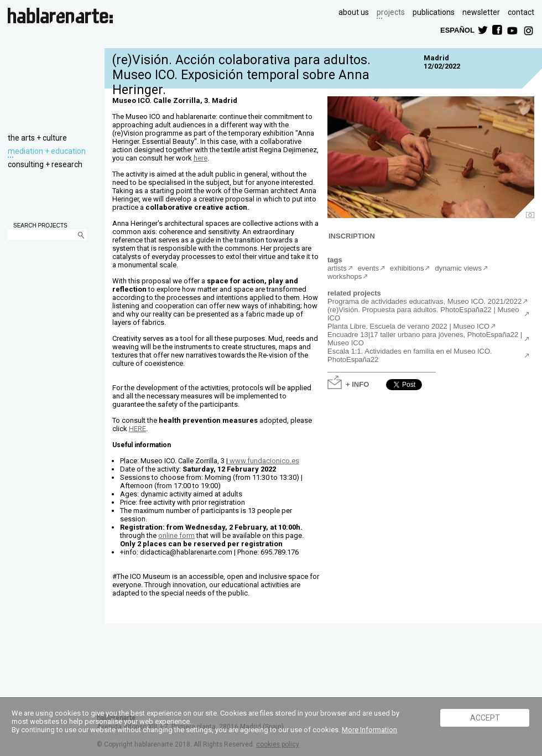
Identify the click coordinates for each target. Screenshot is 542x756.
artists (337, 268)
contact (521, 12)
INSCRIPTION (352, 235)
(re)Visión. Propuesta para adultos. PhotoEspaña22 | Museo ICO (423, 314)
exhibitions (407, 268)
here (200, 158)
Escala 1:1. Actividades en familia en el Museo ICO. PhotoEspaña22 (410, 355)
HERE (137, 429)
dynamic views (458, 268)
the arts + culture (37, 138)
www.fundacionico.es (264, 461)
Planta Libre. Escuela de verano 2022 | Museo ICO (408, 326)
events (368, 268)
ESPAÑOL (457, 30)
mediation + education (47, 151)
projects (391, 12)
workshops (345, 276)
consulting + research (45, 164)
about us (354, 12)
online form (176, 535)
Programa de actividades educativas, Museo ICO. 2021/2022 (424, 301)
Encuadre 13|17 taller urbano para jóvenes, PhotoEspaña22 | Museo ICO (425, 339)
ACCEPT (485, 718)
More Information (369, 730)
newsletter (481, 12)
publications (434, 12)
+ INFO (357, 384)
